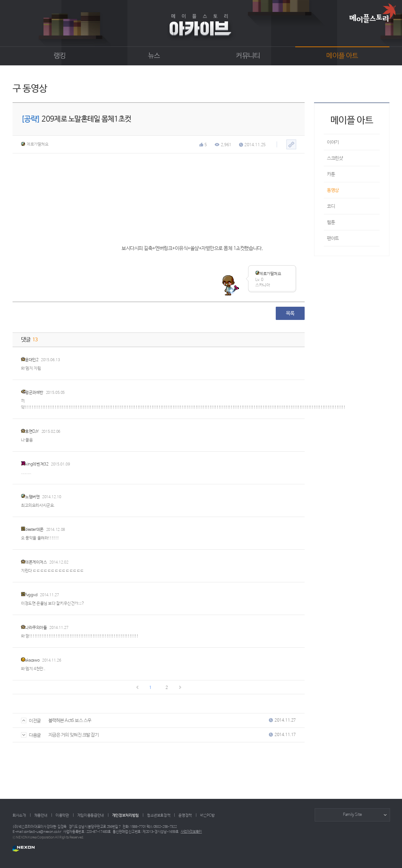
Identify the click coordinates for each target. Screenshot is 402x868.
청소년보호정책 (159, 816)
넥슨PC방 (207, 816)
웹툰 (331, 222)
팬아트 (333, 238)
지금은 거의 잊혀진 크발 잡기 (74, 735)
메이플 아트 (342, 56)
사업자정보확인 (191, 832)
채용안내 (41, 816)
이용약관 (62, 816)
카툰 (331, 174)
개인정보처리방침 (125, 816)
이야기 (333, 142)
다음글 (31, 735)
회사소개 (19, 816)
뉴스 (154, 56)
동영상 (333, 190)
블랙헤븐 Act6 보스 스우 (70, 720)
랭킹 (60, 56)
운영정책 (185, 816)
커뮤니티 (248, 56)
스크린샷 (335, 158)
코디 (331, 206)
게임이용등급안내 (91, 816)
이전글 (31, 721)
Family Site (352, 815)
